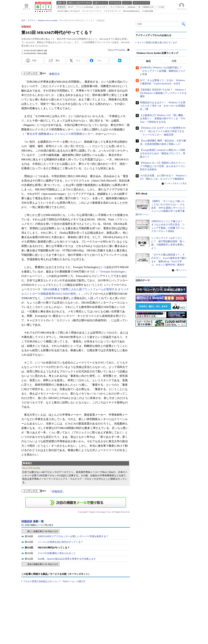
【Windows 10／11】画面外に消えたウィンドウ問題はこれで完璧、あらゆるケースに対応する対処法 (163, 166)
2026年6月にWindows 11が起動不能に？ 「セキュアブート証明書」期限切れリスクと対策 (163, 71)
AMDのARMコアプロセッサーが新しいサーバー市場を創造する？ (73, 536)
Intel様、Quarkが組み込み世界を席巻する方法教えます (67, 559)
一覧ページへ (181, 270)
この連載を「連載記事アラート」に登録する (76, 502)
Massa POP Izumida (117, 50)
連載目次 (54, 74)
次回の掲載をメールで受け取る (39, 525)
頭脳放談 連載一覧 (33, 521)
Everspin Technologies (113, 272)
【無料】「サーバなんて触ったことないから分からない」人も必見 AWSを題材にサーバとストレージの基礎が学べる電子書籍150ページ (160, 208)
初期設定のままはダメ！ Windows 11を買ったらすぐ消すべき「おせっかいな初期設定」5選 (163, 106)
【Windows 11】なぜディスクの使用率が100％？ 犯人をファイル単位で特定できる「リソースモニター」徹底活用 (163, 131)
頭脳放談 (57, 491)
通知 (57, 60)
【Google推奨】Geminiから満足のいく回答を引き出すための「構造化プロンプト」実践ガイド (163, 154)
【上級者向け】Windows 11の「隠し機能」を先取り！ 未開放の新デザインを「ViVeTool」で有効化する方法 (163, 119)
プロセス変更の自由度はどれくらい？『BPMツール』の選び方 (54, 581)
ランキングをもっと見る (175, 184)
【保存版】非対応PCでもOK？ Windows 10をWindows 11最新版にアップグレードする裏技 (163, 93)
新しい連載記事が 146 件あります (43, 531)
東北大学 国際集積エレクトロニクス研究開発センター (60, 134)
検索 (184, 24)
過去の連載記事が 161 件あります (43, 564)
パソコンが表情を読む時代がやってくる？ (60, 542)
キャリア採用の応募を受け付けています (157, 43)
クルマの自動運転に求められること (57, 553)
